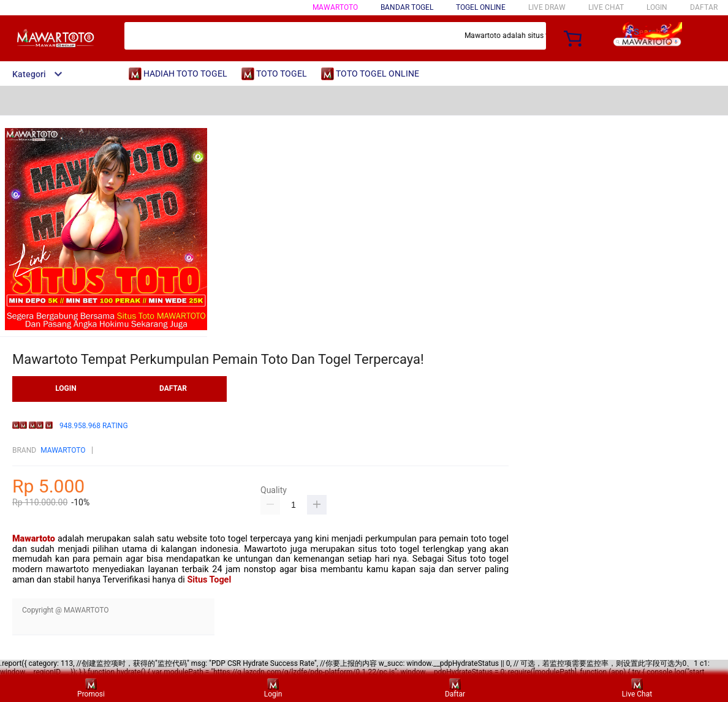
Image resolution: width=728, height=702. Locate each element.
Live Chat (637, 688)
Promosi (91, 688)
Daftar (455, 688)
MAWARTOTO (335, 7)
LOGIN (657, 7)
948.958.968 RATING (94, 426)
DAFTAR (704, 7)
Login (273, 688)
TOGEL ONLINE (481, 7)
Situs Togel (209, 580)
